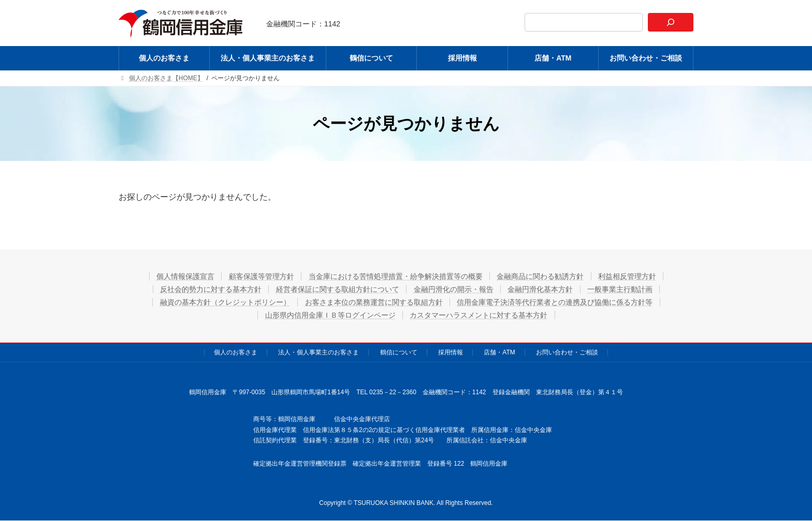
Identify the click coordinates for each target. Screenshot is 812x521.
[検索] (671, 22)
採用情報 (451, 352)
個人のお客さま (236, 352)
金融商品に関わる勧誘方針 (541, 276)
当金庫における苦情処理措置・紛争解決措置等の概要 (396, 276)
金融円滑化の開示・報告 (454, 289)
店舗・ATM (499, 352)
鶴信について (399, 352)
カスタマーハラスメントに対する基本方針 (479, 315)
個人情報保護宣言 (184, 276)
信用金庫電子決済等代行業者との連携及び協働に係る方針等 (556, 302)
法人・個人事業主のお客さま (318, 352)
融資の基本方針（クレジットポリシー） (225, 302)
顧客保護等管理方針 (261, 276)
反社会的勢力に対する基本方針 (210, 289)
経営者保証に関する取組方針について (337, 289)
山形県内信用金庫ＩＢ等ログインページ (330, 315)
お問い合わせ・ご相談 (567, 352)
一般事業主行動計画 (621, 289)
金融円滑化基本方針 (541, 289)
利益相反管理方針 (629, 276)
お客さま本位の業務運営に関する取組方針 (374, 302)
